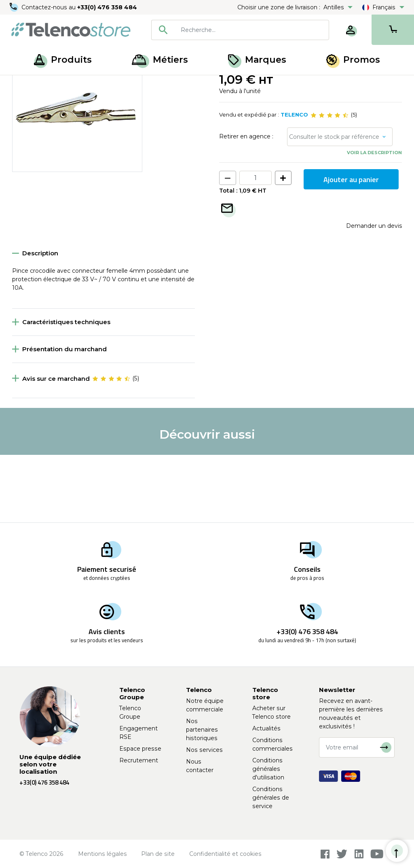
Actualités (266, 728)
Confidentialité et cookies (225, 854)
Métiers (160, 60)
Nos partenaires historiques (202, 730)
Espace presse (140, 749)
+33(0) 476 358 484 (107, 7)
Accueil (22, 84)
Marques (257, 60)
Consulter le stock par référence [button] (334, 204)
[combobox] (240, 30)
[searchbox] (252, 30)
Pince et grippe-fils (136, 84)
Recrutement (139, 760)
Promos (353, 60)
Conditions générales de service (271, 798)
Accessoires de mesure (72, 84)
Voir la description (374, 220)
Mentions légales (102, 854)
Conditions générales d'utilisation (268, 769)
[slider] (330, 183)
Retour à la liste (37, 102)
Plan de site (158, 854)
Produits (63, 60)
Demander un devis (374, 293)
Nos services (204, 750)
